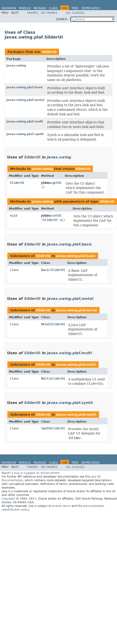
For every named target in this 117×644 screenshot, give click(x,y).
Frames (33, 13)
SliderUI (49, 52)
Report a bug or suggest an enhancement (31, 473)
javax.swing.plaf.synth (25, 134)
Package (40, 8)
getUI (57, 183)
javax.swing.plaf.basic (25, 87)
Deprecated (90, 8)
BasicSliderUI (53, 270)
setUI (57, 216)
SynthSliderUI (53, 428)
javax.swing (16, 65)
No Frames (49, 13)
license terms (61, 506)
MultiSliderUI (53, 379)
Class (53, 8)
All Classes (75, 13)
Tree (75, 8)
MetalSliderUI (53, 324)
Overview (9, 8)
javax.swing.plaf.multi (25, 121)
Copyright (8, 499)
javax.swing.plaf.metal (25, 100)
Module (25, 8)
